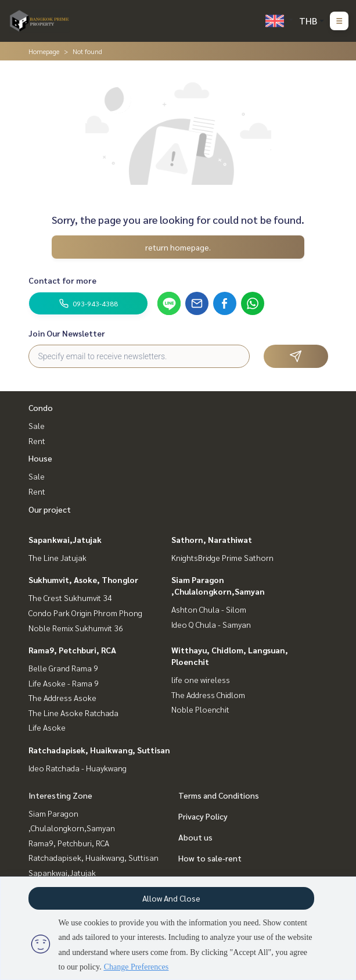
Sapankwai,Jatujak (65, 539)
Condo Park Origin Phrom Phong (85, 613)
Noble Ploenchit (200, 709)
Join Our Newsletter (67, 333)
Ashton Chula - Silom (209, 609)
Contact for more (62, 280)
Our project (50, 509)
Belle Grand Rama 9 (63, 668)
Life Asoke (47, 727)
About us (195, 837)
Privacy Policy (203, 816)
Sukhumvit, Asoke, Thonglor (83, 580)
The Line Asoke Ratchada (73, 713)
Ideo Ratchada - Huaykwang (78, 768)
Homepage (44, 51)
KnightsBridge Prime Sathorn (222, 557)
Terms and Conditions (219, 795)
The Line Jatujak (57, 557)
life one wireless (201, 679)
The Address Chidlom (208, 695)
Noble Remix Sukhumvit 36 (76, 628)
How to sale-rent (210, 858)
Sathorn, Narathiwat (212, 539)
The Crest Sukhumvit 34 (70, 598)
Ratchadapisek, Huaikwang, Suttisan (99, 750)
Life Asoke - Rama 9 (64, 683)
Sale (37, 425)
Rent (37, 441)
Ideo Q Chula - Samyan (211, 624)
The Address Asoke (62, 698)
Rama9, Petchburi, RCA (72, 650)
